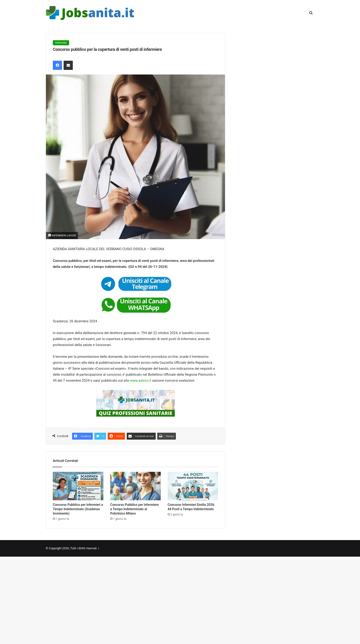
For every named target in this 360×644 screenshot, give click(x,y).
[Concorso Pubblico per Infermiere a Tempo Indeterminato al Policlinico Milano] (135, 486)
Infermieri (61, 43)
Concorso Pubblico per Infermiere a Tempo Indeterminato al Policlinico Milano (134, 509)
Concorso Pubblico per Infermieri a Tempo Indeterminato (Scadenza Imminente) (78, 509)
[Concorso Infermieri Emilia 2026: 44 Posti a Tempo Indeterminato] (193, 486)
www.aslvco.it (141, 381)
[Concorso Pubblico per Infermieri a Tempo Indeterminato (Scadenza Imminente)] (78, 486)
